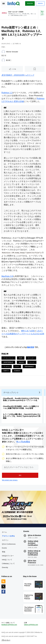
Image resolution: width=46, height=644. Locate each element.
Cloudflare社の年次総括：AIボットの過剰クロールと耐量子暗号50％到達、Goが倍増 (21, 407)
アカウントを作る (8, 536)
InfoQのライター (8, 556)
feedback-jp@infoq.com (9, 625)
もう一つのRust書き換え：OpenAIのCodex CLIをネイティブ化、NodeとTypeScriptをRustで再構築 (22, 416)
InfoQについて (7, 560)
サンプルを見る (23, 442)
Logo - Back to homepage (14, 3)
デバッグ (32, 362)
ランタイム (7, 366)
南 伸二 (9, 60)
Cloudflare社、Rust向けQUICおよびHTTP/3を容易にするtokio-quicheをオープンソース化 (21, 399)
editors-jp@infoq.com (31, 625)
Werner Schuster (12, 52)
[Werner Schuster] (3, 52)
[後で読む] (35, 69)
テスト (17, 366)
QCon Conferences (9, 544)
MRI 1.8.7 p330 (28, 331)
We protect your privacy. (10, 480)
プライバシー (6, 640)
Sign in (40, 3)
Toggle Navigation (3, 3)
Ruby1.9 (6, 371)
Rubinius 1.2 (7, 93)
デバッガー (31, 358)
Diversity (5, 567)
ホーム (4, 532)
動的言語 (31, 347)
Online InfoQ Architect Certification (33, 543)
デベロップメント (8, 358)
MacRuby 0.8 (7, 276)
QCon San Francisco (32, 562)
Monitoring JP (8, 362)
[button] (20, 475)
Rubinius (17, 371)
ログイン (5, 540)
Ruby (21, 358)
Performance (29, 366)
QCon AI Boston (34, 535)
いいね (14, 69)
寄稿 (4, 552)
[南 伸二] (3, 60)
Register (30, 3)
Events (4, 548)
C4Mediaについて (8, 564)
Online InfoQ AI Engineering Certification (34, 553)
